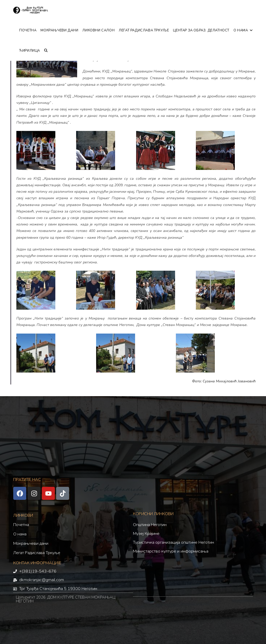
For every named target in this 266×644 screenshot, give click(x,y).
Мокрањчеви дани (31, 543)
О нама (20, 534)
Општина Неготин (150, 525)
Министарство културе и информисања (171, 551)
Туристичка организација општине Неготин (174, 542)
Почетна (21, 525)
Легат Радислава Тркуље (37, 553)
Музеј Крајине (146, 534)
